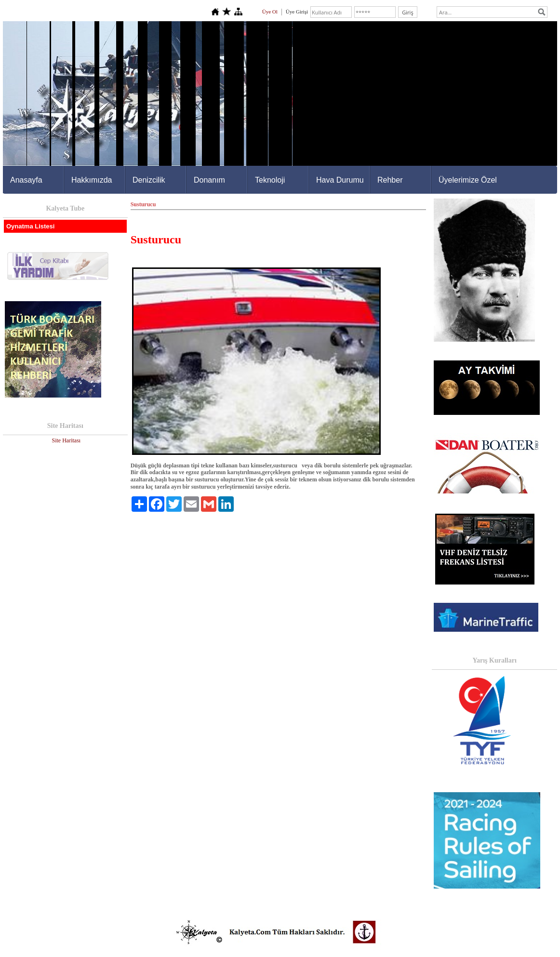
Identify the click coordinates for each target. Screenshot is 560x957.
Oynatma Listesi (30, 226)
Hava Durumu (340, 180)
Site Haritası (66, 440)
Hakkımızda (92, 180)
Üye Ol (270, 12)
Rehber (390, 180)
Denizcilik (149, 180)
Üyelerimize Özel (468, 180)
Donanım (209, 180)
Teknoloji (270, 180)
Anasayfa (26, 180)
